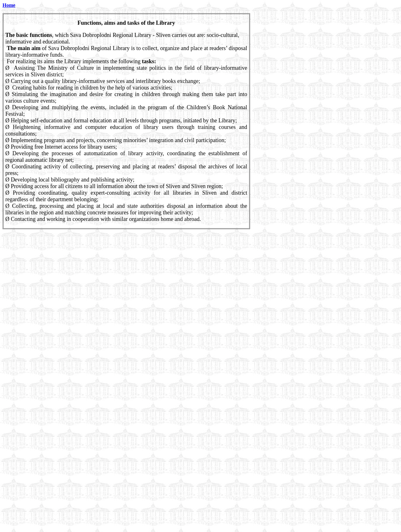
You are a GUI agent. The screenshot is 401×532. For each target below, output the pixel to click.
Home (9, 5)
